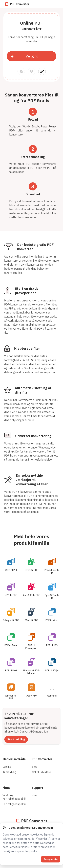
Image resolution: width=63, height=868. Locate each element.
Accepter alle (51, 859)
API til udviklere (41, 772)
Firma (6, 788)
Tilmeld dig (9, 772)
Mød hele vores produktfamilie (32, 540)
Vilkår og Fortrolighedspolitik (14, 797)
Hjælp (35, 795)
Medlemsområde (14, 759)
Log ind (7, 767)
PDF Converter (42, 759)
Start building (16, 739)
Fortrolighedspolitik (14, 804)
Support (37, 788)
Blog (34, 767)
